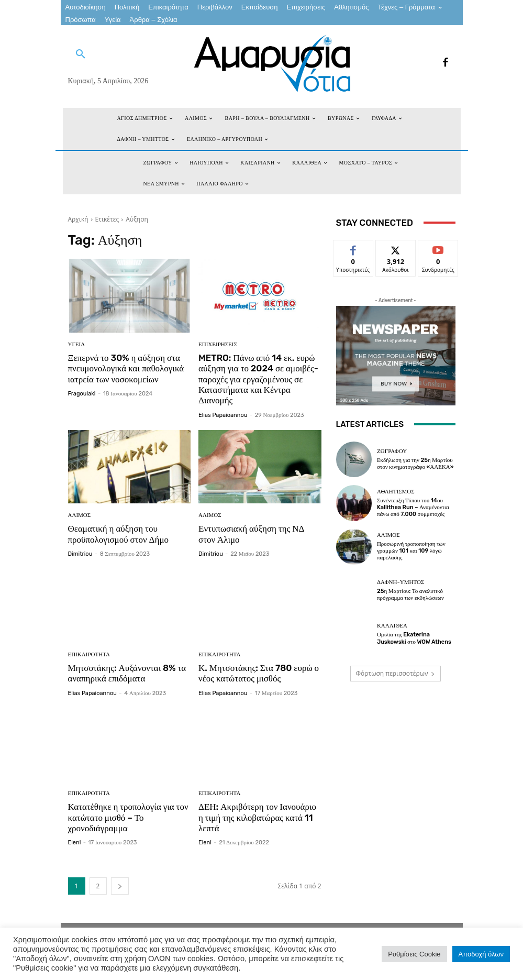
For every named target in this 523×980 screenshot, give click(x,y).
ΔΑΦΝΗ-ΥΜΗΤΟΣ (400, 582)
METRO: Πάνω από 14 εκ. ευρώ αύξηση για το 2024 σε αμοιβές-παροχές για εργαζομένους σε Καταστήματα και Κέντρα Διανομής (258, 379)
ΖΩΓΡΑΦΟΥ (392, 451)
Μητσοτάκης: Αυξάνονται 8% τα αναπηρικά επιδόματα (127, 673)
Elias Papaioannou (223, 415)
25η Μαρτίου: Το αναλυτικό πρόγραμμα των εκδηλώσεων (410, 594)
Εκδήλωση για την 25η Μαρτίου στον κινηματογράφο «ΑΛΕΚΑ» (415, 464)
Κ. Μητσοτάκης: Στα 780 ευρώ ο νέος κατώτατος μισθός (259, 673)
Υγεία (77, 344)
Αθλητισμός (396, 492)
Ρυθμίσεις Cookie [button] (414, 954)
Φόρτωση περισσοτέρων (396, 673)
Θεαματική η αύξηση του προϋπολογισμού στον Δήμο (119, 534)
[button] (81, 54)
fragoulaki (82, 394)
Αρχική (78, 219)
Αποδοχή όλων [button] (481, 954)
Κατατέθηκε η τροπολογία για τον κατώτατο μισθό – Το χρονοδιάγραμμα (128, 817)
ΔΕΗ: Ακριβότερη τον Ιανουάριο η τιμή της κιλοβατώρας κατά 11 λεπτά (257, 817)
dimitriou (80, 554)
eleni (75, 843)
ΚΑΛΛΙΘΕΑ (392, 626)
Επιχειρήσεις (218, 344)
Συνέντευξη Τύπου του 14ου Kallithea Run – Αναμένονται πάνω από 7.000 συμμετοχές (413, 507)
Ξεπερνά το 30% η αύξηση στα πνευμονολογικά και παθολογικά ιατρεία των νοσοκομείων (126, 368)
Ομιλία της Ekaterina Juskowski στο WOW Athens (414, 638)
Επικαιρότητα (89, 654)
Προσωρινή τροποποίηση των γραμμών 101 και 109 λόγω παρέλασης (411, 551)
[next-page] (120, 887)
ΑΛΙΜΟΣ (80, 515)
